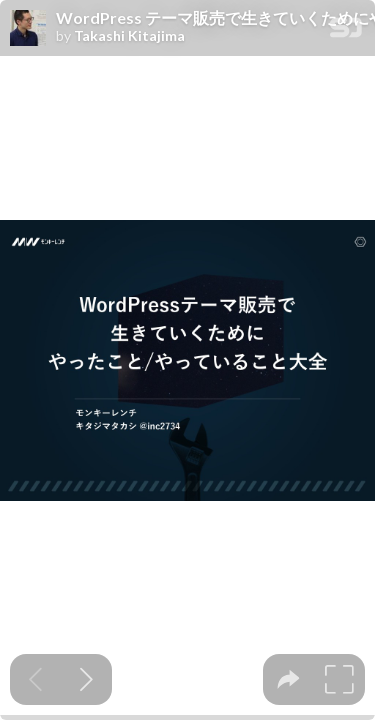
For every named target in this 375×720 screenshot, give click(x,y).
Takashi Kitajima (129, 36)
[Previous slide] (35, 679)
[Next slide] (86, 679)
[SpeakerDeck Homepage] (346, 31)
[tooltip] (288, 679)
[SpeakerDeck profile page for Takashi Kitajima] (28, 29)
